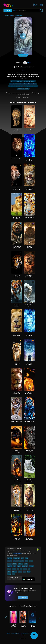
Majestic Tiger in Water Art (17, 305)
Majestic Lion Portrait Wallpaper (17, 189)
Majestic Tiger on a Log (17, 421)
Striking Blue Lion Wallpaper (29, 160)
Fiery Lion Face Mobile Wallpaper (29, 451)
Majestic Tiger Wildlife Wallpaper (29, 539)
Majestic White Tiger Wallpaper (29, 480)
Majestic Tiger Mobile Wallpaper (17, 510)
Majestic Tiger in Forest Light (17, 539)
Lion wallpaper (19, 15)
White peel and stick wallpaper (31, 86)
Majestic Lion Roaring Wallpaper (17, 335)
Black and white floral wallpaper (29, 84)
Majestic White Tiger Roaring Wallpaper (29, 305)
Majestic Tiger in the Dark (17, 276)
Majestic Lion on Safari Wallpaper (17, 218)
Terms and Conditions (22, 633)
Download (23, 55)
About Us (14, 633)
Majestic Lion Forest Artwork (29, 510)
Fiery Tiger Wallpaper (29, 217)
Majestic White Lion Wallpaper (29, 130)
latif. (27, 63)
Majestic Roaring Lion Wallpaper (17, 130)
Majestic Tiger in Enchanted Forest (17, 480)
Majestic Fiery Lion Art (29, 421)
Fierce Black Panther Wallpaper (17, 451)
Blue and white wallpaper (30, 81)
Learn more (23, 598)
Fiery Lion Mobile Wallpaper (29, 393)
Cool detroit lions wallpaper (23, 89)
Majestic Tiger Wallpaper (17, 364)
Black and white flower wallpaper (16, 86)
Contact (8, 633)
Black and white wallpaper (17, 81)
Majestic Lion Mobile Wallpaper (29, 276)
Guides (23, 635)
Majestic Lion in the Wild (29, 247)
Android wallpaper (17, 553)
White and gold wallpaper (15, 84)
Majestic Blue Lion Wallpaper (29, 335)
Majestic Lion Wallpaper (17, 159)
